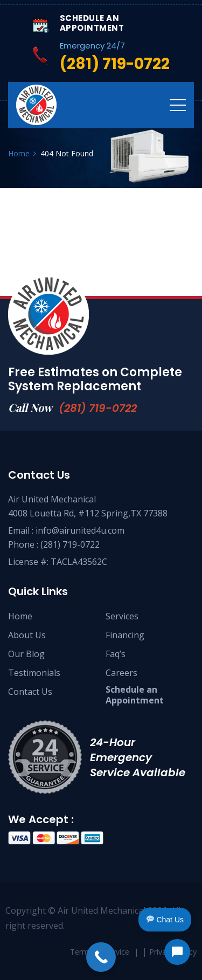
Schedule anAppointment (135, 695)
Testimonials (34, 673)
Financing (125, 635)
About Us (27, 635)
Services (122, 616)
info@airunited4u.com (80, 530)
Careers (121, 673)
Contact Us (30, 692)
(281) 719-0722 (98, 408)
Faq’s (116, 654)
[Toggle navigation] (178, 105)
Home (20, 616)
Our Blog (26, 654)
